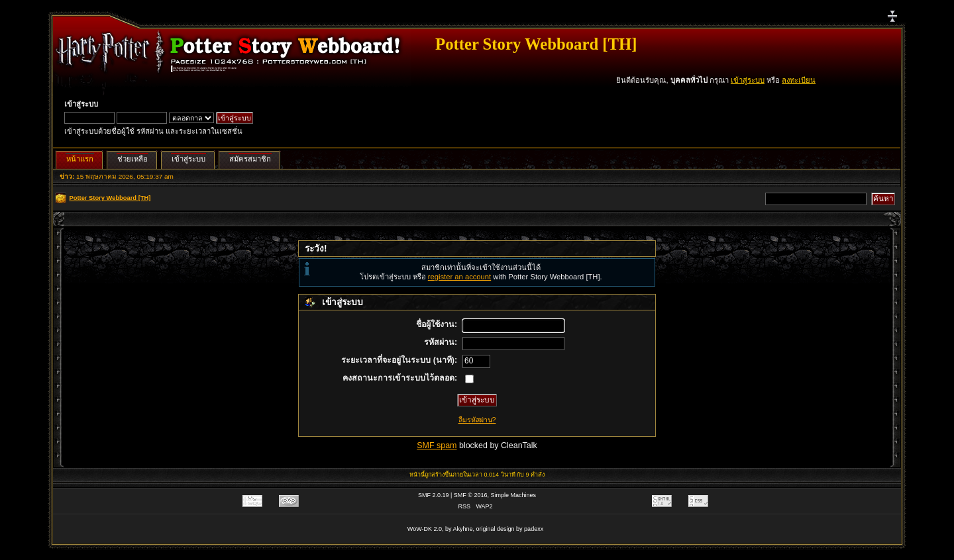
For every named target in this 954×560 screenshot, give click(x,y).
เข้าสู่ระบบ (748, 80)
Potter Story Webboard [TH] (536, 44)
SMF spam (437, 445)
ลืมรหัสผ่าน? (477, 420)
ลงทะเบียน (799, 80)
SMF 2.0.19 (434, 495)
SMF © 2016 (471, 495)
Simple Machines (514, 495)
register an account (459, 277)
